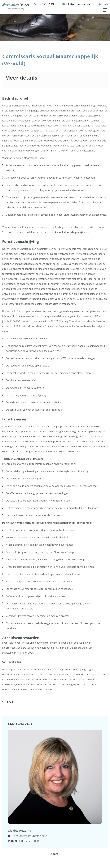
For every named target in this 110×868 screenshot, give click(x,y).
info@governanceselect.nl (79, 4)
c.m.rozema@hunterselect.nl (31, 836)
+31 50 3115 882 (46, 4)
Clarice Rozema (20, 831)
